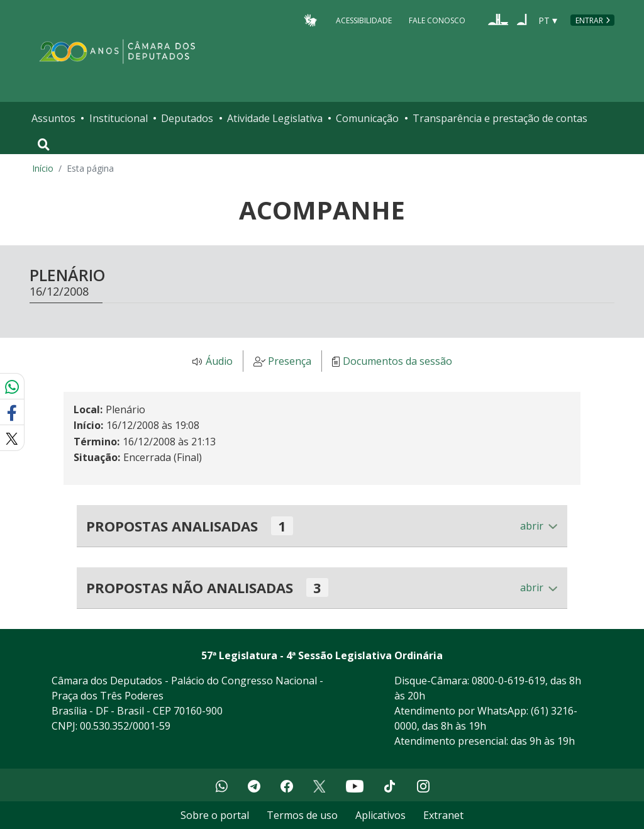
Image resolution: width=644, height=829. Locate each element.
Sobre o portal (215, 815)
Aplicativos (380, 815)
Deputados (187, 118)
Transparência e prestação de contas (500, 118)
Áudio (219, 362)
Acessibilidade (364, 20)
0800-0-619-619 (508, 681)
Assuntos (53, 118)
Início (43, 168)
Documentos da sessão (397, 362)
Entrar (589, 20)
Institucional (119, 118)
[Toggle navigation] (44, 145)
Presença (290, 362)
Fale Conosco (437, 20)
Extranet (443, 815)
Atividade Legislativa (275, 118)
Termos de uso (302, 815)
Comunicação (367, 118)
